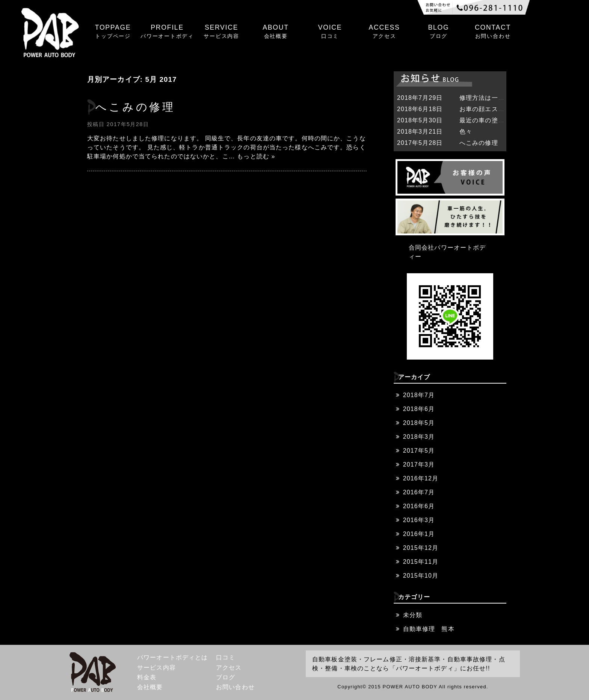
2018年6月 (419, 409)
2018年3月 (419, 437)
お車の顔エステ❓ (486, 109)
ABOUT (276, 32)
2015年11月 (421, 562)
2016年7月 (419, 492)
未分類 (413, 615)
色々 (466, 132)
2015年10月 (421, 576)
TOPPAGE (113, 32)
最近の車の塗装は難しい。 (498, 120)
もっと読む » (256, 156)
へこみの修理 (135, 107)
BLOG (438, 32)
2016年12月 (421, 478)
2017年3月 (419, 464)
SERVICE (221, 32)
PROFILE (167, 32)
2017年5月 (419, 451)
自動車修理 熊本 (429, 629)
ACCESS (384, 32)
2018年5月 (419, 423)
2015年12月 (421, 548)
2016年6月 (419, 506)
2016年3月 (419, 520)
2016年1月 (419, 534)
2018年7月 (419, 395)
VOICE (330, 32)
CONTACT (493, 32)
